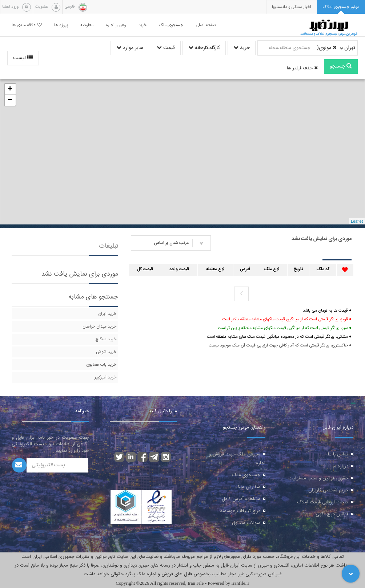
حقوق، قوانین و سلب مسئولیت (318, 478)
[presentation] (292, 7)
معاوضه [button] (87, 25)
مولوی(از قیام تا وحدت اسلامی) (325, 48)
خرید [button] (143, 25)
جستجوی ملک (246, 475)
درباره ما (340, 466)
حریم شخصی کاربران (328, 490)
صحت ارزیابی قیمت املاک (323, 502)
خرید (242, 48)
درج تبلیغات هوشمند (240, 511)
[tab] (341, 7)
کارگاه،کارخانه (204, 48)
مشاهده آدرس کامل (241, 499)
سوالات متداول (246, 523)
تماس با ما (338, 454)
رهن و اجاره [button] (116, 25)
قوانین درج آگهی (332, 514)
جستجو (341, 66)
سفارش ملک (248, 487)
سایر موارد (130, 48)
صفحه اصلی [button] (206, 25)
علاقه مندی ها (27, 25)
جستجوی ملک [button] (171, 25)
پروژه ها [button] (61, 25)
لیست (23, 58)
